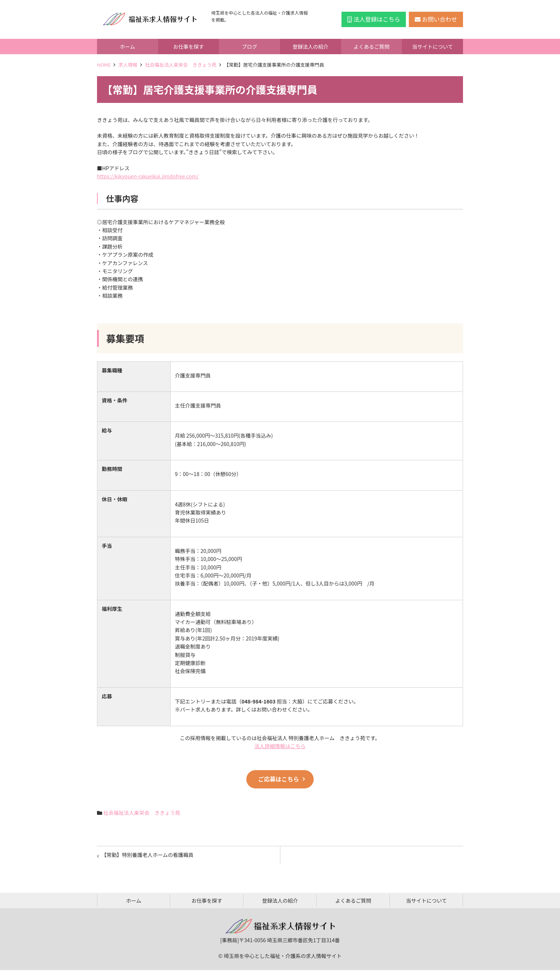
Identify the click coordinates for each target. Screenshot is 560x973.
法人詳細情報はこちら (280, 746)
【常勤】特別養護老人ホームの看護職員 (149, 856)
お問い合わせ (436, 19)
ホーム (128, 47)
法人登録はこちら (374, 19)
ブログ (250, 47)
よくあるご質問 (372, 47)
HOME (104, 65)
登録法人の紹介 (310, 47)
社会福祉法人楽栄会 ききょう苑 (181, 65)
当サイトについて (433, 47)
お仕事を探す (188, 47)
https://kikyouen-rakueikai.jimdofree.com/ (148, 176)
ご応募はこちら (279, 779)
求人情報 (128, 65)
